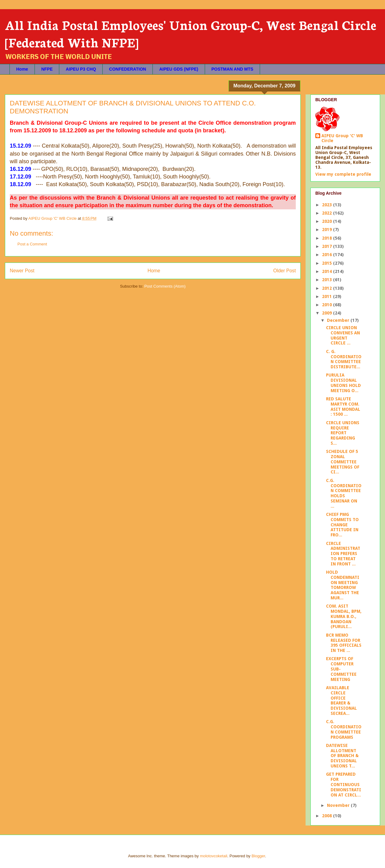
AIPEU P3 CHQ (81, 69)
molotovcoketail (214, 856)
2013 (328, 280)
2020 (328, 221)
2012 (328, 288)
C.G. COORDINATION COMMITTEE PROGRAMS (344, 729)
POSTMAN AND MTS (232, 69)
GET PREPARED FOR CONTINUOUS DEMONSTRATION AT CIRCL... (344, 784)
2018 (328, 238)
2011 (328, 296)
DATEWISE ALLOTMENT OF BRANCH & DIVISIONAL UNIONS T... (342, 756)
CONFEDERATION (128, 69)
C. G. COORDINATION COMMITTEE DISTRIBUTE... (344, 359)
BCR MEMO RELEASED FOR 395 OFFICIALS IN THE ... (344, 643)
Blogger (258, 856)
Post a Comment (32, 244)
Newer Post (22, 271)
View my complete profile (343, 174)
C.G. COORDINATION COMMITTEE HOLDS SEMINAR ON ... (344, 493)
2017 (328, 246)
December (339, 320)
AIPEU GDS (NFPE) (179, 69)
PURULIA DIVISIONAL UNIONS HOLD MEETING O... (343, 383)
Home (22, 69)
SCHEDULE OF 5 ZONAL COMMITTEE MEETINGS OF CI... (343, 462)
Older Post (284, 271)
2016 (328, 255)
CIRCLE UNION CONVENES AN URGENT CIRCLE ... (343, 335)
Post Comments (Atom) (165, 286)
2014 (328, 271)
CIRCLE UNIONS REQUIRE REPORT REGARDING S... (343, 433)
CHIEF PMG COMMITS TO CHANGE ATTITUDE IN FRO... (342, 525)
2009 (328, 313)
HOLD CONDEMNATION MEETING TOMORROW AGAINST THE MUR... (343, 585)
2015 (328, 263)
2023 (328, 205)
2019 (328, 230)
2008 (328, 816)
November (339, 805)
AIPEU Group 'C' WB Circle (342, 138)
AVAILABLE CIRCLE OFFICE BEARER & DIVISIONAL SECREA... (341, 701)
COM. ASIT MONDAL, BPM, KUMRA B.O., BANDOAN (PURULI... (344, 616)
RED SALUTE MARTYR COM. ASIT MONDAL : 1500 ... (343, 406)
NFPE (47, 69)
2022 (328, 213)
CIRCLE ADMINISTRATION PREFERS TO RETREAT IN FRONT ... (343, 554)
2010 (328, 305)
